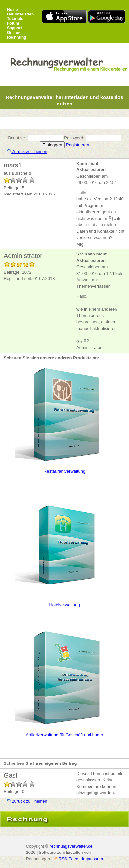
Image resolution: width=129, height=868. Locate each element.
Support (14, 28)
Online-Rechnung (17, 35)
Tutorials (15, 19)
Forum (13, 23)
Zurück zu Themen (27, 151)
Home (12, 10)
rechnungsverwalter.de (71, 846)
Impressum (92, 859)
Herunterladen (20, 14)
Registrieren (77, 145)
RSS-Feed (68, 859)
